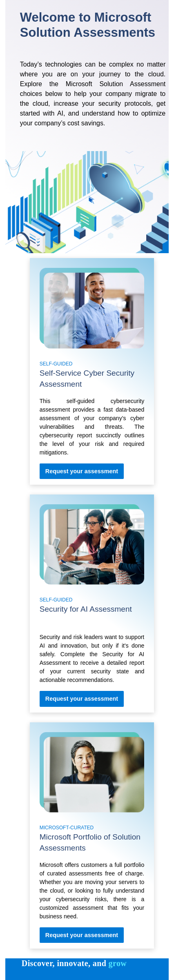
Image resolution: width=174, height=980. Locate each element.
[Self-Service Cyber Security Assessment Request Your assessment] (82, 471)
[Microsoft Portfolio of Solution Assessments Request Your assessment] (82, 935)
